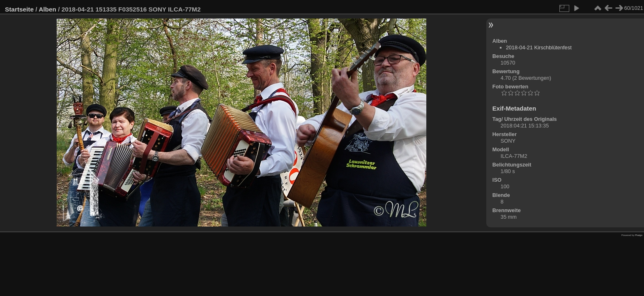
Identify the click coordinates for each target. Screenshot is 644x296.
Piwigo (639, 235)
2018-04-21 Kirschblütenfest (539, 47)
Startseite (19, 9)
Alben (47, 9)
